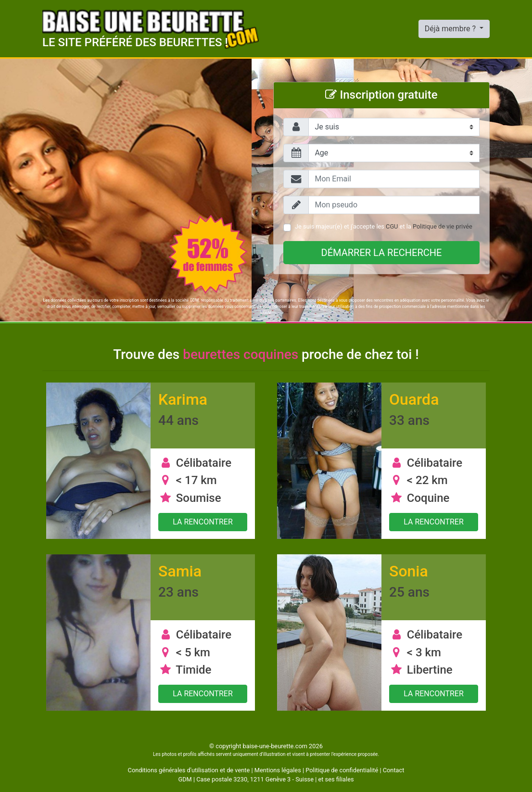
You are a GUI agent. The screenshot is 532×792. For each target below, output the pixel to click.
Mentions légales (278, 770)
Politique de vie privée (443, 226)
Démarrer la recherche (382, 253)
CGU (392, 226)
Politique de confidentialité (342, 770)
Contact (394, 770)
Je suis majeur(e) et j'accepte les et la (384, 226)
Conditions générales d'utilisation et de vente (189, 770)
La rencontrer (203, 522)
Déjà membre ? (451, 29)
